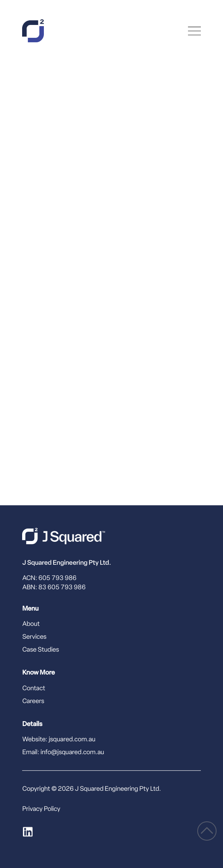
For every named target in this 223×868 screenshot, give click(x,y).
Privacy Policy (41, 809)
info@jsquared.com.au (72, 753)
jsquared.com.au (72, 740)
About (31, 625)
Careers (33, 701)
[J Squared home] (64, 536)
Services (34, 638)
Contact (34, 689)
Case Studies (40, 650)
